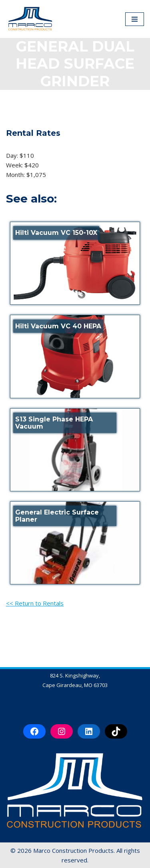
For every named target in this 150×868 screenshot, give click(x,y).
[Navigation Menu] (135, 19)
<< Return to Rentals (35, 603)
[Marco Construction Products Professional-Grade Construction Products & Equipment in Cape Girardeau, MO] (30, 19)
